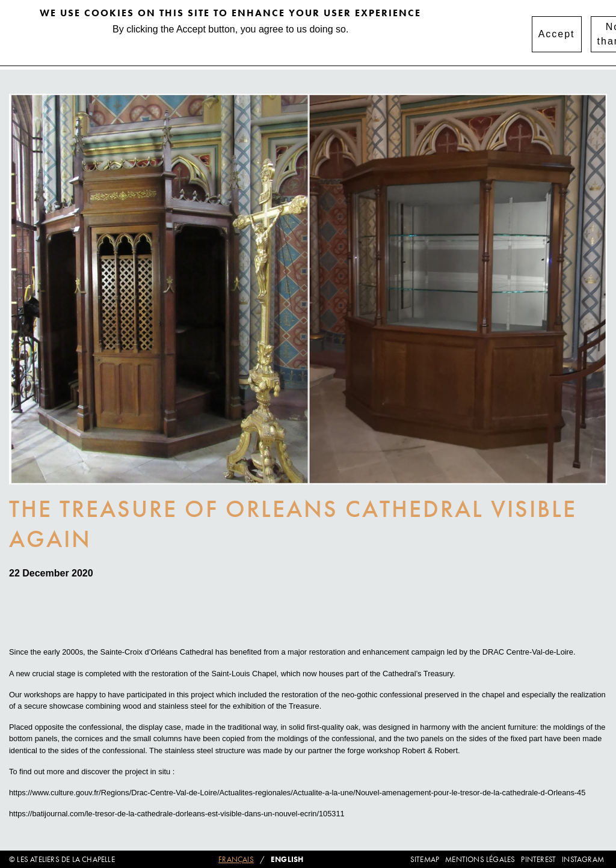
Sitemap (425, 859)
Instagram (583, 859)
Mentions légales (480, 859)
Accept (557, 30)
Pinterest (538, 859)
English (287, 859)
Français (236, 859)
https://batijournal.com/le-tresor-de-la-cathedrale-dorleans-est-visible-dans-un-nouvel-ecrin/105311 (177, 814)
